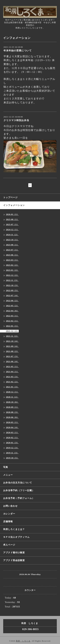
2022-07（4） (12, 296)
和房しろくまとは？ (14, 529)
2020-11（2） (12, 397)
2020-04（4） (12, 427)
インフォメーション (14, 205)
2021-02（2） (12, 382)
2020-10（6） (12, 402)
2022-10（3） (12, 285)
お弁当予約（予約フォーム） (19, 498)
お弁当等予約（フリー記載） (19, 490)
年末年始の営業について (18, 51)
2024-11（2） (12, 235)
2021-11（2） (12, 336)
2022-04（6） (12, 311)
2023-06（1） (12, 255)
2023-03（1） (12, 260)
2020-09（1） (12, 407)
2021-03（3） (12, 377)
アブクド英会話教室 (14, 560)
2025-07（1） (12, 224)
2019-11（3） (12, 453)
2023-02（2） (12, 265)
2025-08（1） (12, 219)
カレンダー (9, 514)
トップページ (10, 197)
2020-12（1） (12, 392)
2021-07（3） (12, 356)
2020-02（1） (12, 438)
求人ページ (9, 545)
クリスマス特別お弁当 (16, 120)
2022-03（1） (12, 316)
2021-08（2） (12, 351)
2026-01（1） (12, 214)
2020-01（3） (12, 443)
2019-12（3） (12, 448)
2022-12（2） (12, 275)
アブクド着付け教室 (14, 553)
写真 (6, 467)
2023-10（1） (12, 240)
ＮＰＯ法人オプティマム (16, 537)
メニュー (8, 475)
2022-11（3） (12, 280)
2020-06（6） (12, 417)
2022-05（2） (12, 306)
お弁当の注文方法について (18, 483)
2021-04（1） (12, 372)
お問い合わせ (10, 506)
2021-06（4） (12, 361)
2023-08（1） (12, 245)
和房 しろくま (23, 641)
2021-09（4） (12, 346)
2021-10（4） (12, 341)
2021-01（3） (12, 387)
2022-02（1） (12, 321)
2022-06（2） (12, 301)
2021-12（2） (12, 331)
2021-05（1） (12, 367)
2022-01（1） (12, 326)
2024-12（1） (12, 230)
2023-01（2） (12, 270)
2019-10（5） (12, 458)
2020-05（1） (12, 422)
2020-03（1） (12, 433)
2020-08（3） (12, 412)
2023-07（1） (12, 250)
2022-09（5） (12, 290)
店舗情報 (8, 522)
